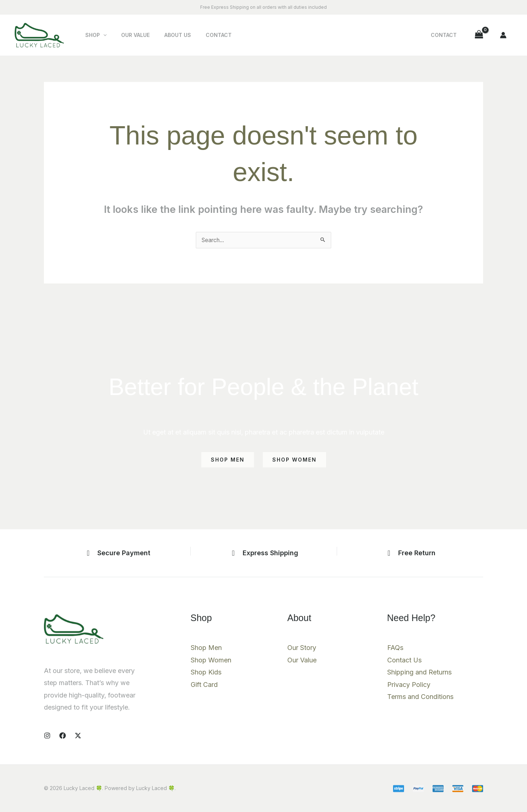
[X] (78, 736)
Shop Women (211, 661)
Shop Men (206, 648)
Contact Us (404, 661)
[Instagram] (47, 736)
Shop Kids (206, 673)
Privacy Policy (409, 685)
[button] (101, 35)
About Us (167, 35)
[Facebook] (63, 736)
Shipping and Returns (419, 673)
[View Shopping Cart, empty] (479, 35)
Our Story (302, 648)
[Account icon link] (503, 35)
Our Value (129, 35)
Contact (203, 35)
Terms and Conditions (420, 697)
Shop (94, 35)
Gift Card (204, 685)
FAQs (395, 648)
